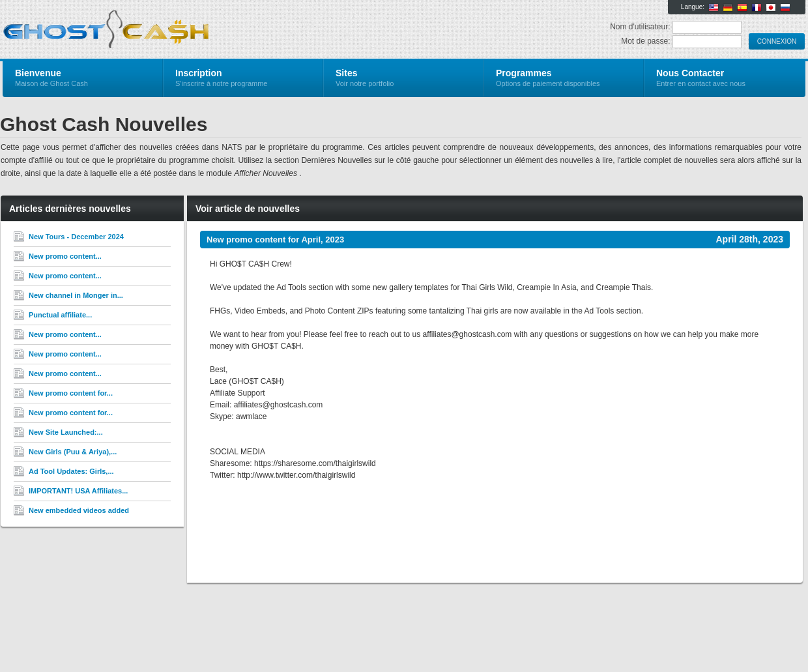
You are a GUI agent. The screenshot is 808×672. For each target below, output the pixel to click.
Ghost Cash (158, 30)
